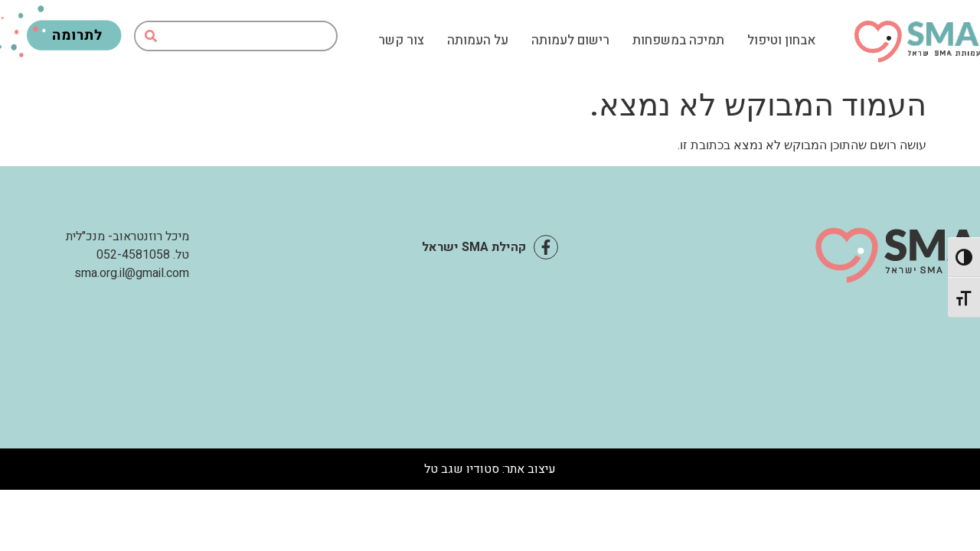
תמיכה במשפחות (678, 41)
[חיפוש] (151, 36)
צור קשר (401, 41)
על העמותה (478, 41)
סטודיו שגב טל (462, 469)
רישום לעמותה (570, 41)
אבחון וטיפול (782, 41)
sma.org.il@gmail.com (132, 273)
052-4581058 (133, 255)
